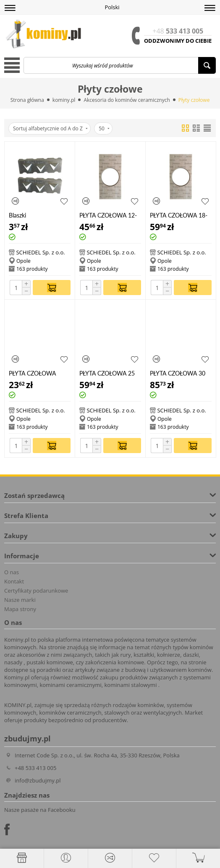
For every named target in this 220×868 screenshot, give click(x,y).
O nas (12, 572)
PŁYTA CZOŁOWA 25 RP (107, 373)
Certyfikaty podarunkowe (36, 591)
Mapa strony (20, 609)
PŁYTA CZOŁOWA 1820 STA (32, 373)
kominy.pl (64, 100)
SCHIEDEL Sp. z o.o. (40, 252)
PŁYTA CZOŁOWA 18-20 (179, 215)
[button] (10, 8)
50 (104, 128)
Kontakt (14, 581)
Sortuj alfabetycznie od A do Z (50, 128)
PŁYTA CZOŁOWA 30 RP (178, 373)
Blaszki (17, 215)
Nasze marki (20, 600)
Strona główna (27, 100)
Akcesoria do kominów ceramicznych (127, 100)
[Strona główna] (22, 858)
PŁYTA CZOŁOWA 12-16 (108, 215)
